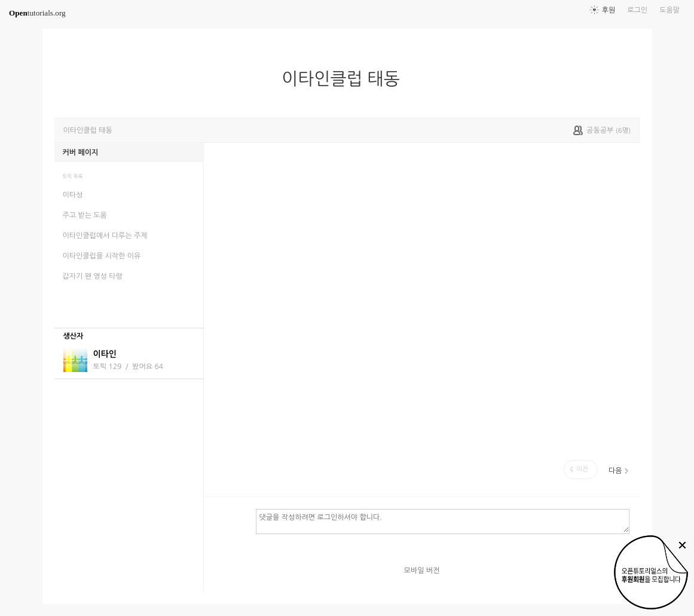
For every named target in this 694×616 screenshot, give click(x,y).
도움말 (669, 10)
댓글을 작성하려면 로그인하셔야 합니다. (443, 521)
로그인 (637, 10)
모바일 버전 (422, 571)
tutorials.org (37, 13)
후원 (609, 10)
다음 (615, 471)
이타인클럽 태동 (346, 79)
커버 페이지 (81, 153)
